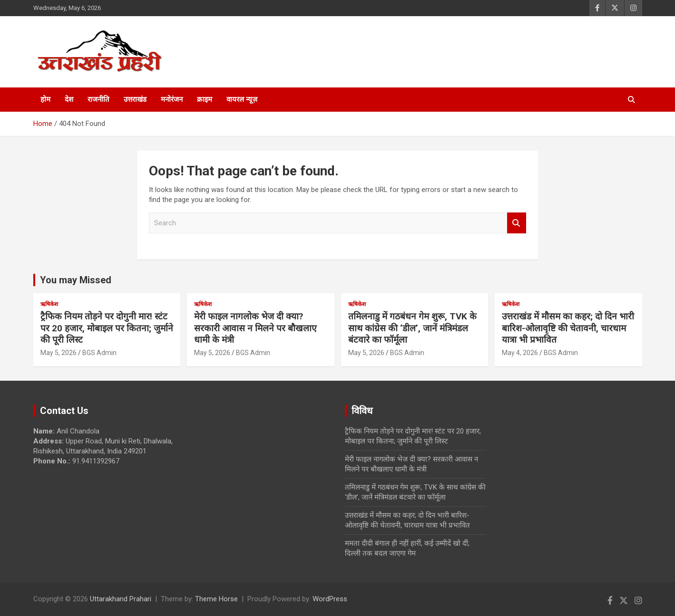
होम (45, 99)
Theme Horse (216, 599)
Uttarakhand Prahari (121, 599)
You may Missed (76, 280)
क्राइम (205, 99)
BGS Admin (99, 353)
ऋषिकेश (49, 304)
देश (69, 99)
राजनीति (98, 99)
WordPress (330, 599)
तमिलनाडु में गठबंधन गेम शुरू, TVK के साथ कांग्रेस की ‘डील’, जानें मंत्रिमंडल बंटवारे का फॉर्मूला (412, 328)
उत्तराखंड (135, 99)
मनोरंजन (172, 99)
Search (517, 223)
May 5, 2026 (59, 353)
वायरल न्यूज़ (242, 99)
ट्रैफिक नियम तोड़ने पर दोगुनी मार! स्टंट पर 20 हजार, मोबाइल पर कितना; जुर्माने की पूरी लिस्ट (107, 328)
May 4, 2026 (520, 353)
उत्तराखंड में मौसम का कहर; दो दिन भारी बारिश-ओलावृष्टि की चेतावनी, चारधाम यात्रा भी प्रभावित (568, 328)
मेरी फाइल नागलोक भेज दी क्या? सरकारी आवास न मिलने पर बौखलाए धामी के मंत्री (255, 328)
